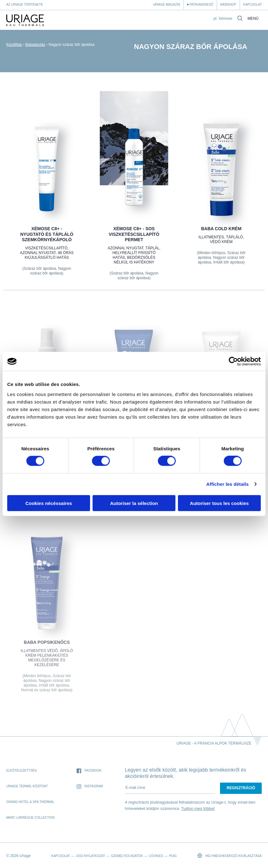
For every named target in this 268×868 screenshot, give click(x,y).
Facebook (89, 771)
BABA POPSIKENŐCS (47, 646)
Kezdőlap (14, 45)
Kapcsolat (252, 5)
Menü (253, 19)
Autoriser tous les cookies (219, 503)
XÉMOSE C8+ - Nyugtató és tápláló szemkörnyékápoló (47, 234)
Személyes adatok (127, 856)
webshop (228, 5)
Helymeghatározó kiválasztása (230, 856)
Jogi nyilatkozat (91, 856)
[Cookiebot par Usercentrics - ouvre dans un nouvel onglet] (233, 361)
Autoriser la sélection (134, 503)
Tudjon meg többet (198, 808)
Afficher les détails (227, 484)
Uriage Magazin (166, 5)
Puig (173, 856)
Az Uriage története (25, 5)
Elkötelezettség (22, 770)
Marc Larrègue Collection (30, 818)
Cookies (156, 856)
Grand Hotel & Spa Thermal (30, 802)
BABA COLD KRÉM (221, 229)
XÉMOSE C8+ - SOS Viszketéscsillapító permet (134, 234)
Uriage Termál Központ (27, 786)
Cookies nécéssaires (49, 503)
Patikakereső (201, 5)
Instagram (90, 787)
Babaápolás (35, 45)
